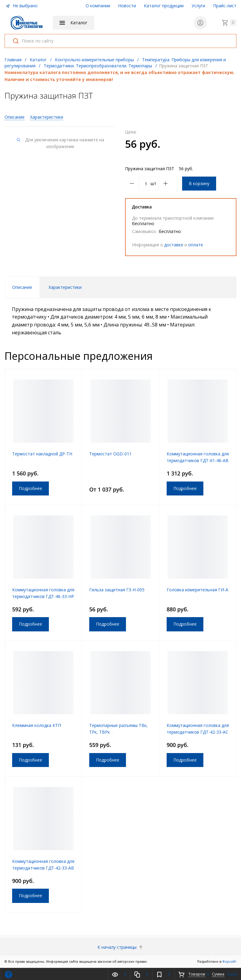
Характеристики (47, 117)
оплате (196, 245)
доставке (174, 245)
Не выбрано (22, 6)
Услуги (198, 6)
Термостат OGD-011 (110, 454)
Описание (15, 117)
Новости (127, 6)
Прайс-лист (225, 6)
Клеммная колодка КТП (37, 725)
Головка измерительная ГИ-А (197, 590)
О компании (98, 6)
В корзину (199, 183)
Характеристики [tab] (65, 287)
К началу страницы (121, 947)
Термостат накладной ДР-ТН (42, 454)
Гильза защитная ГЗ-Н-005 (117, 590)
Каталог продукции (164, 6)
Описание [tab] (22, 287)
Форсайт (229, 961)
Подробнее (31, 488)
